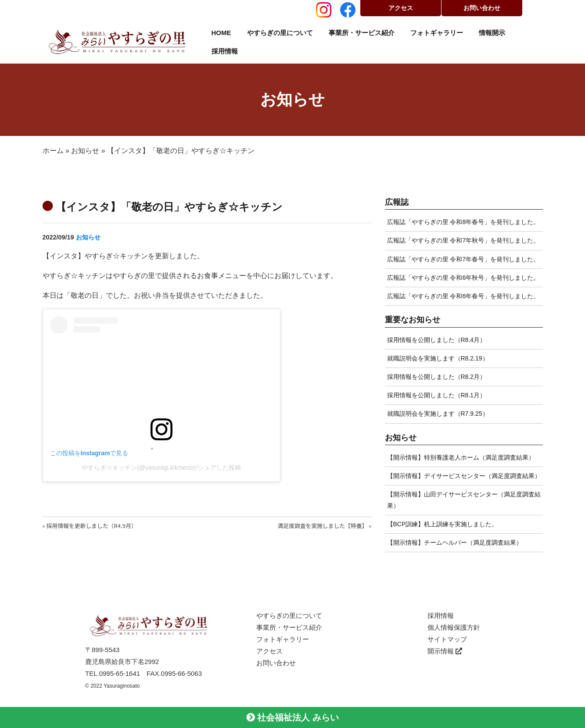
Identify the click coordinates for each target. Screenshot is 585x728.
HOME (221, 33)
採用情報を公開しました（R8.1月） (437, 395)
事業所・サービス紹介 (362, 33)
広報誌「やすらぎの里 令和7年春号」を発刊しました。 (463, 259)
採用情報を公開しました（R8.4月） (437, 340)
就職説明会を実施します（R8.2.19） (438, 358)
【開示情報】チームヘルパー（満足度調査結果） (455, 542)
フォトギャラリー (437, 33)
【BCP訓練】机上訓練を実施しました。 (443, 524)
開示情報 (445, 651)
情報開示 (492, 33)
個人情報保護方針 (454, 627)
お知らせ (85, 151)
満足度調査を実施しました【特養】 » (324, 526)
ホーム (53, 151)
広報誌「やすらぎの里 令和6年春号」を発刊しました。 (463, 296)
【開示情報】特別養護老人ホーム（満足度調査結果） (461, 457)
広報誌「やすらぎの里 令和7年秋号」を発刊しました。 (463, 240)
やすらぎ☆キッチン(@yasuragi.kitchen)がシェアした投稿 (161, 467)
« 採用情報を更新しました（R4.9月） (90, 526)
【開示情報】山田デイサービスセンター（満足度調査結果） (464, 500)
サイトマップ (447, 639)
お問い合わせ (482, 8)
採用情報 (225, 51)
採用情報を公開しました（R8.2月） (437, 377)
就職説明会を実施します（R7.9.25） (438, 414)
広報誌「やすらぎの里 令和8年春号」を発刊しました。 (463, 222)
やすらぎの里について (280, 33)
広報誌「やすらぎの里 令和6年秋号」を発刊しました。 (463, 278)
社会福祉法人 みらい (292, 717)
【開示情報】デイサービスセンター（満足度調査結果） (464, 476)
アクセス (401, 8)
